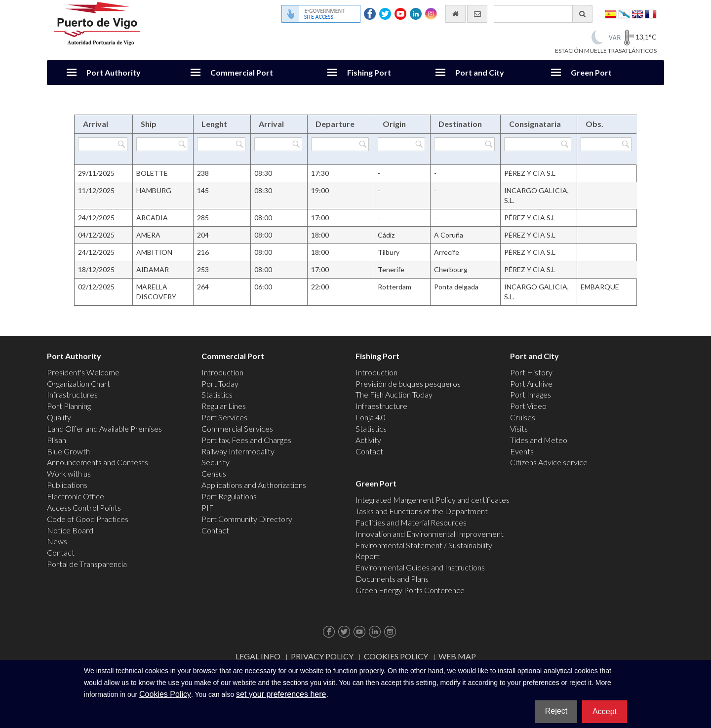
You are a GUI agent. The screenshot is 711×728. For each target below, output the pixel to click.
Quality (59, 417)
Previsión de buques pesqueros (408, 384)
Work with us (69, 473)
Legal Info (258, 656)
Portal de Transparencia (87, 564)
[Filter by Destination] (465, 144)
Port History (531, 372)
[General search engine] (543, 14)
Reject (556, 711)
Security (216, 462)
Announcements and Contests (98, 462)
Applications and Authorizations (254, 485)
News (57, 541)
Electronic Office (76, 496)
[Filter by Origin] (401, 144)
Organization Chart (79, 384)
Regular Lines (224, 406)
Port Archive (531, 384)
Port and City (480, 72)
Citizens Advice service (549, 462)
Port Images (531, 394)
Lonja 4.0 (371, 417)
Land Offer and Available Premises (104, 428)
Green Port (591, 72)
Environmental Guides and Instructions (420, 567)
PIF (208, 507)
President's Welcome (83, 372)
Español (611, 13)
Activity (368, 440)
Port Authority (114, 72)
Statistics (217, 394)
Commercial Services (237, 428)
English (637, 13)
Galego (624, 13)
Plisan (57, 440)
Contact (61, 552)
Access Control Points (84, 507)
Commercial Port (242, 72)
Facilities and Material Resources (411, 522)
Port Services (224, 417)
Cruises (523, 417)
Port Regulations (229, 496)
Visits (519, 428)
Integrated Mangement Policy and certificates (433, 500)
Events (522, 451)
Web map (457, 656)
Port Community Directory (247, 519)
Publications (67, 485)
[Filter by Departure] (340, 144)
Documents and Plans (392, 579)
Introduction (222, 372)
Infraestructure (381, 406)
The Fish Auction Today (394, 394)
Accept (605, 711)
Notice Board (70, 530)
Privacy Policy (322, 656)
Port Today (220, 384)
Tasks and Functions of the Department (422, 511)
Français (651, 13)
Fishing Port (369, 72)
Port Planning (69, 406)
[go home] (455, 14)
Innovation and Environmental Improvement (430, 534)
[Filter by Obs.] (606, 144)
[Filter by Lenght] (221, 144)
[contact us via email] (477, 14)
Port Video (528, 406)
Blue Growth (68, 451)
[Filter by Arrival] (103, 144)
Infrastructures (72, 394)
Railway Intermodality (238, 451)
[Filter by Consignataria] (538, 144)
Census (214, 473)
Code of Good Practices (88, 519)
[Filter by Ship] (162, 144)
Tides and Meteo (539, 440)
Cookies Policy (396, 656)
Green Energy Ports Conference (410, 590)
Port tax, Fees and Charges (246, 440)
